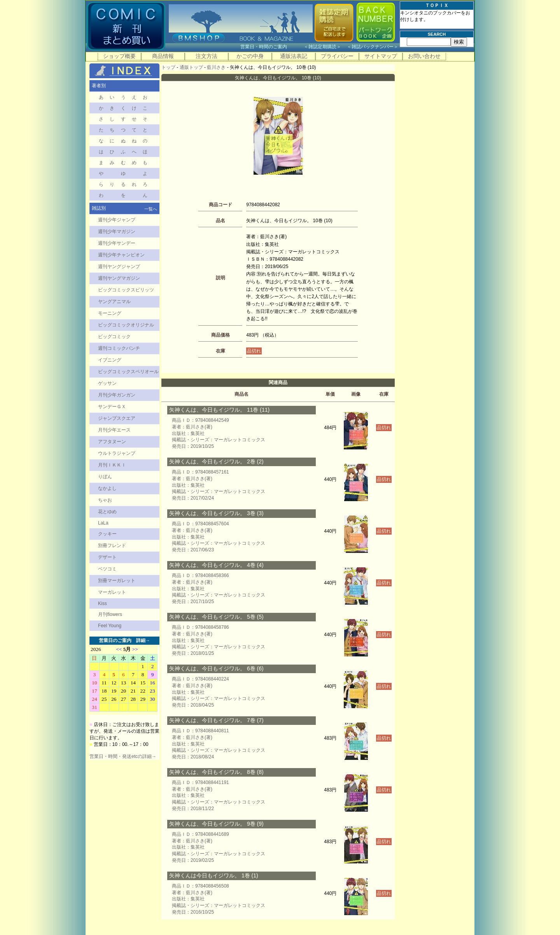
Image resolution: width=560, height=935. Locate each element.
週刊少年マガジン (117, 232)
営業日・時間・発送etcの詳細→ (123, 756)
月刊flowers (110, 614)
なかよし (107, 488)
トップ (168, 67)
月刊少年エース (114, 430)
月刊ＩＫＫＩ (112, 465)
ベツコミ (107, 569)
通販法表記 (294, 56)
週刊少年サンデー (117, 243)
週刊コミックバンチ (119, 348)
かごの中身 (250, 56)
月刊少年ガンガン (117, 395)
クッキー (107, 534)
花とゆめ (107, 512)
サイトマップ (381, 56)
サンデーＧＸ (112, 407)
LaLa (103, 523)
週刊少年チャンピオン (121, 255)
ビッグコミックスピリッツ (126, 290)
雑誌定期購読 (322, 47)
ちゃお (105, 500)
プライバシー (337, 56)
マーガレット (112, 592)
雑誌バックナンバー (373, 47)
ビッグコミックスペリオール (128, 372)
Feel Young (110, 626)
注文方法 (206, 56)
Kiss (102, 603)
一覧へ (151, 209)
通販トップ (191, 67)
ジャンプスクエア (117, 418)
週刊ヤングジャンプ (119, 267)
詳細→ (143, 640)
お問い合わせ (424, 56)
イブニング (110, 360)
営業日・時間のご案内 (271, 47)
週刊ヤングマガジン (119, 278)
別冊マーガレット (117, 581)
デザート (107, 557)
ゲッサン (107, 383)
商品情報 (163, 56)
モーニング (110, 313)
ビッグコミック (114, 337)
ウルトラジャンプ (117, 453)
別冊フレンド (112, 546)
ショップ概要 (119, 56)
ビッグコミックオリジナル (126, 325)
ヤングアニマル (114, 302)
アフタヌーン (112, 442)
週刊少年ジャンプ (117, 220)
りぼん (105, 477)
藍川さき (216, 67)
